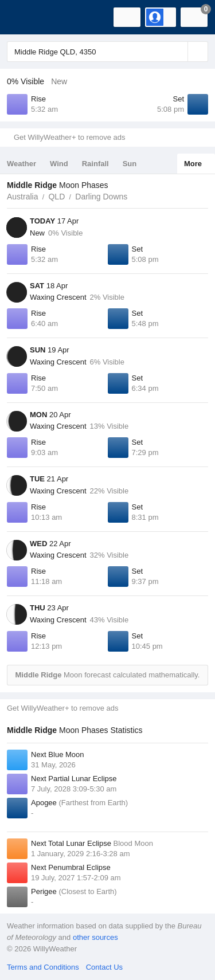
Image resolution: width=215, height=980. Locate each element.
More (193, 164)
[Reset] (178, 52)
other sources (95, 937)
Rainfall (95, 164)
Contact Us (104, 967)
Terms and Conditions (43, 967)
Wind (59, 164)
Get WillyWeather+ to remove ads (69, 137)
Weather (21, 164)
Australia (22, 197)
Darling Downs (101, 197)
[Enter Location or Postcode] (107, 52)
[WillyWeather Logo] (26, 17)
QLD (56, 197)
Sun (130, 164)
